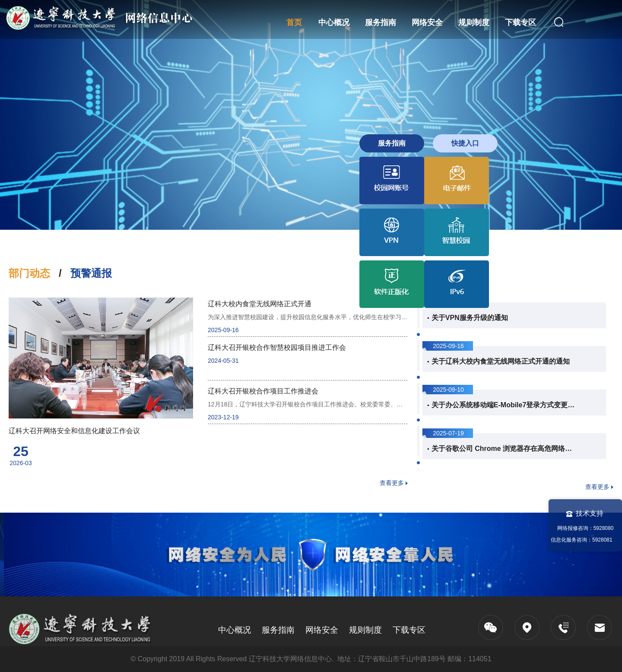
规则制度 (474, 22)
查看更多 (392, 483)
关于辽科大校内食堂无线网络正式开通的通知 (501, 361)
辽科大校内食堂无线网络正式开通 (260, 304)
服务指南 (381, 22)
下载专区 (520, 22)
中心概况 (334, 22)
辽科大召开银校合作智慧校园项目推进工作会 (277, 347)
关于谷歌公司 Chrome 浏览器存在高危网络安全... (504, 449)
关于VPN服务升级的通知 (470, 318)
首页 (294, 22)
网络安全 (427, 22)
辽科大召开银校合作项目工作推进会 (263, 391)
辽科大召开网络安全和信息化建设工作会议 (74, 431)
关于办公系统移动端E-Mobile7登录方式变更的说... (504, 405)
